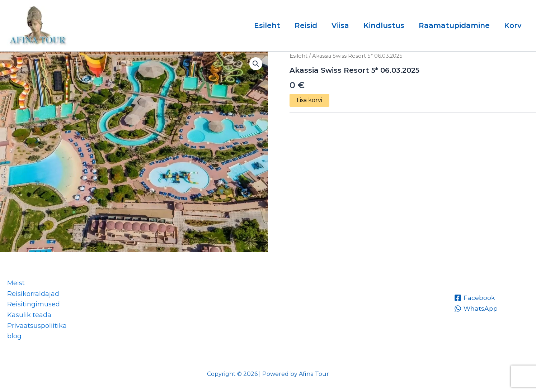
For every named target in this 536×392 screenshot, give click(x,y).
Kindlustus (384, 25)
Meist (16, 283)
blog (14, 336)
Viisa (340, 25)
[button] (256, 64)
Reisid (306, 25)
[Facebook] (475, 298)
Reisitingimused (34, 304)
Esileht (267, 25)
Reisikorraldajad (33, 294)
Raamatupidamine (454, 25)
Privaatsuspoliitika (37, 326)
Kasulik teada (29, 315)
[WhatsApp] (476, 309)
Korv (513, 25)
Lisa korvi (309, 100)
